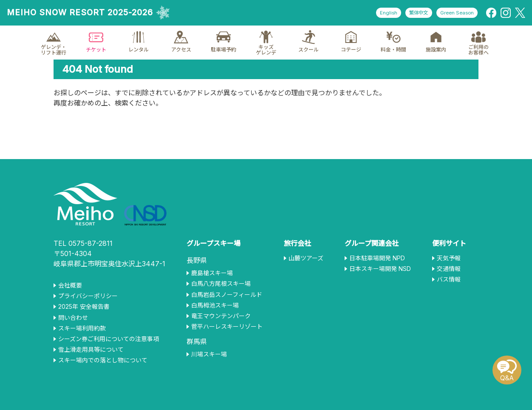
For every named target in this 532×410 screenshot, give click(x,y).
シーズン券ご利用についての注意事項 (109, 339)
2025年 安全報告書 (84, 307)
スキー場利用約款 (82, 328)
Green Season (455, 13)
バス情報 (449, 279)
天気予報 (449, 258)
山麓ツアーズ (306, 258)
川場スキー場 (209, 354)
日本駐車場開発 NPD (377, 258)
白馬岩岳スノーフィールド (227, 295)
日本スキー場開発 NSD (380, 269)
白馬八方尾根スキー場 (221, 284)
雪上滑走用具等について (91, 350)
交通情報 (449, 269)
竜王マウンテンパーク (221, 316)
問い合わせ (73, 318)
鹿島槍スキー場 (212, 273)
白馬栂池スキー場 (215, 305)
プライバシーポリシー (88, 296)
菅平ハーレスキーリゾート (227, 327)
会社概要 (70, 285)
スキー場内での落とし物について (103, 360)
